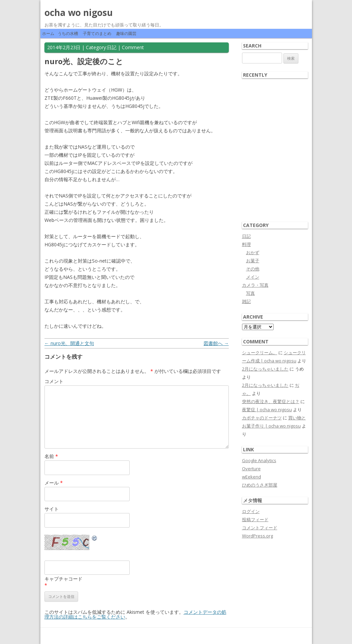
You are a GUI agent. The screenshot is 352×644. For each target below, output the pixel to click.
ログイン (251, 511)
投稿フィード (255, 519)
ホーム (48, 33)
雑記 (246, 301)
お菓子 (253, 261)
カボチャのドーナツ (262, 418)
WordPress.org (257, 536)
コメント (54, 381)
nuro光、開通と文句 (69, 343)
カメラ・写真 (255, 285)
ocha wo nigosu (79, 13)
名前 (51, 456)
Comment (133, 47)
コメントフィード (260, 528)
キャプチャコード (63, 579)
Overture (251, 469)
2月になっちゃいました (265, 369)
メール (54, 483)
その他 (253, 269)
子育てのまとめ (97, 33)
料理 (246, 244)
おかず (253, 252)
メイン (253, 277)
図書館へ (216, 343)
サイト (52, 509)
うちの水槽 (68, 33)
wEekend (252, 477)
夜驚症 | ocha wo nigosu (267, 410)
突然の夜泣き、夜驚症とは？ (271, 401)
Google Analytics (259, 460)
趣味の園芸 (126, 33)
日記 (112, 47)
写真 (251, 293)
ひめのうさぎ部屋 (260, 485)
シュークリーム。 (260, 353)
